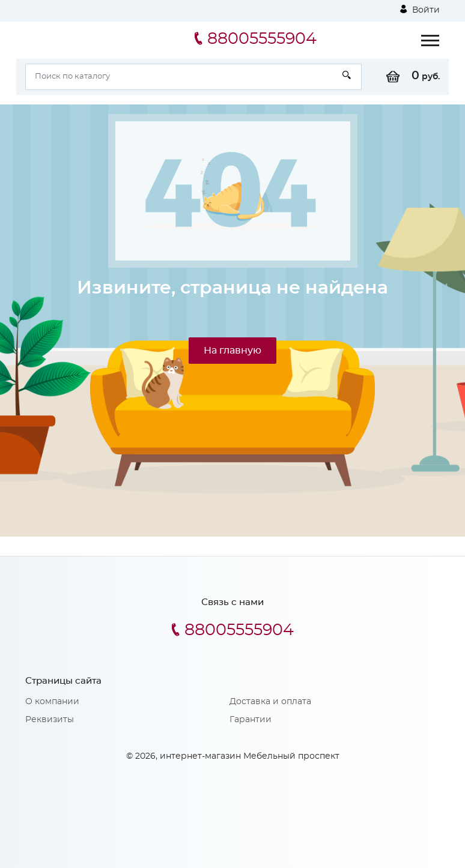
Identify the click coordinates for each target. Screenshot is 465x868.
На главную (232, 351)
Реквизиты (50, 720)
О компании (52, 702)
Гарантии (251, 720)
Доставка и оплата (270, 702)
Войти (420, 10)
